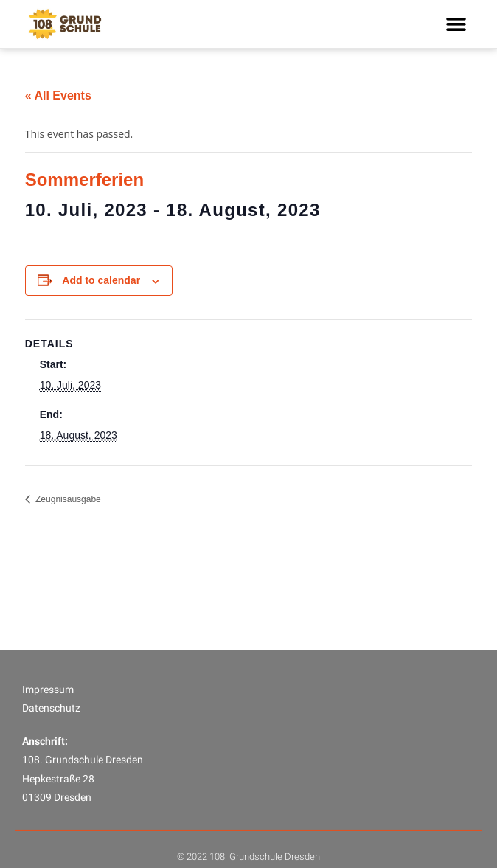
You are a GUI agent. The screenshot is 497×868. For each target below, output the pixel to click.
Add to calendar (101, 280)
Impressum (48, 724)
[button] (456, 24)
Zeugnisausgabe (67, 499)
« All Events (58, 96)
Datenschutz (51, 743)
